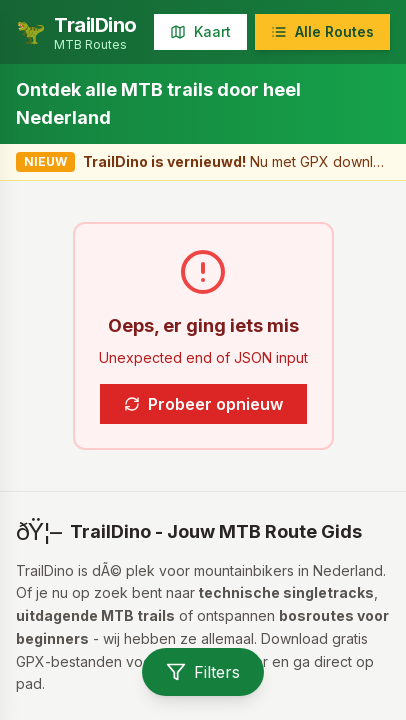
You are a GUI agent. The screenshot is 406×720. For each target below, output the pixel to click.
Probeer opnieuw (203, 404)
